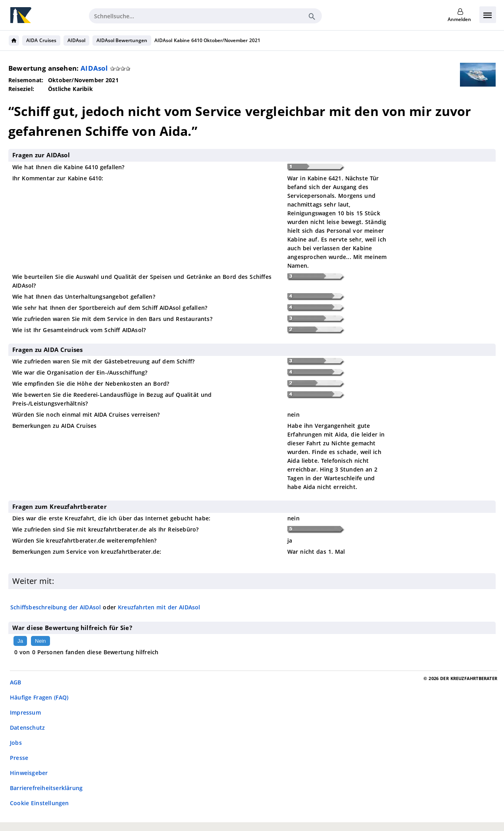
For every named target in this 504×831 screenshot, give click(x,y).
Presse (19, 758)
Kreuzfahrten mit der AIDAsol (159, 607)
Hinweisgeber (29, 773)
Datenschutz (27, 728)
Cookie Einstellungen (39, 803)
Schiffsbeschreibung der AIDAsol (56, 607)
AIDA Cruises (41, 40)
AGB (16, 682)
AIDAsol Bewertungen (122, 40)
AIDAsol (76, 40)
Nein (40, 641)
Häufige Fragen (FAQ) (39, 697)
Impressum (25, 712)
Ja (20, 641)
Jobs (16, 743)
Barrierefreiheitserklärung (46, 788)
